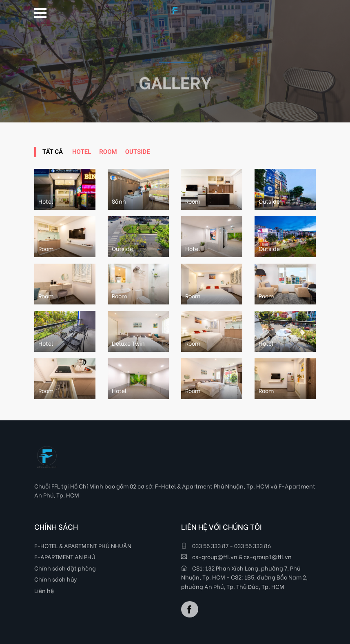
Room (108, 152)
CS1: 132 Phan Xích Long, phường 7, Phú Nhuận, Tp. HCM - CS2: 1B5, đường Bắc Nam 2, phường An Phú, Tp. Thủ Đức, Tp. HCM (244, 577)
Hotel (82, 152)
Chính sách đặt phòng (65, 568)
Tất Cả (53, 152)
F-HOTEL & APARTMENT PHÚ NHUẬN (83, 545)
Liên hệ (44, 590)
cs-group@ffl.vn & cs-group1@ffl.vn (236, 556)
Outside (138, 152)
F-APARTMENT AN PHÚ (65, 556)
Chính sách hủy (56, 579)
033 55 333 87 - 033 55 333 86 (226, 545)
